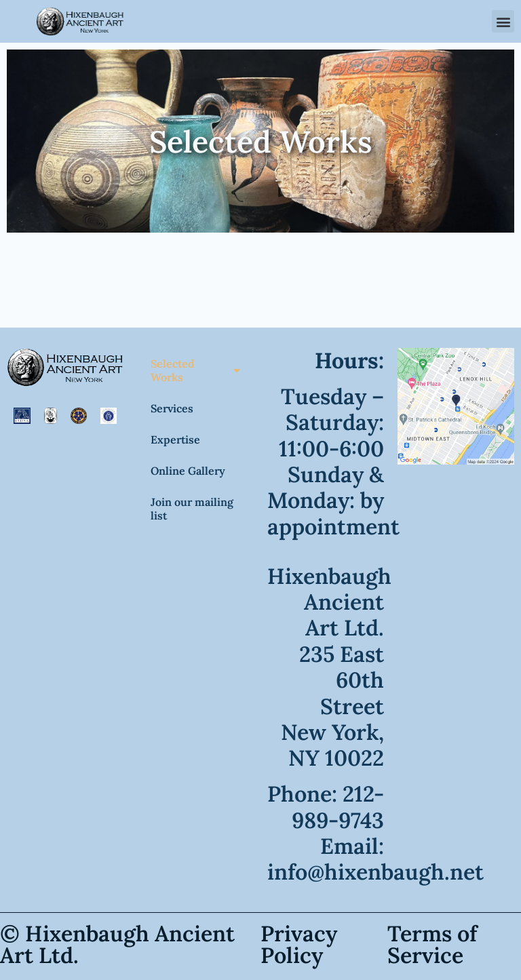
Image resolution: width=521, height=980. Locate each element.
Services (172, 408)
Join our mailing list (192, 509)
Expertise (175, 439)
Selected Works (195, 370)
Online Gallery (188, 471)
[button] (503, 21)
